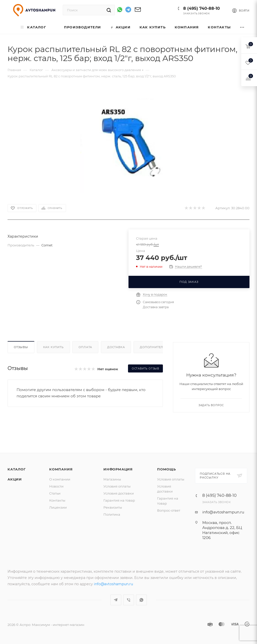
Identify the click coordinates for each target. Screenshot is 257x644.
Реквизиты (113, 507)
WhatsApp (141, 600)
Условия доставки (119, 493)
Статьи (55, 493)
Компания (61, 469)
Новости (56, 486)
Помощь (167, 469)
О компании (60, 479)
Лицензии (58, 507)
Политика (112, 514)
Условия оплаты (117, 486)
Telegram (116, 600)
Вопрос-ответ (169, 510)
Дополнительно (155, 347)
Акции (15, 479)
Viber (129, 600)
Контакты (57, 500)
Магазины (112, 479)
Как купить (53, 347)
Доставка (116, 347)
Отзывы (21, 347)
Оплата (85, 347)
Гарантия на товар (119, 500)
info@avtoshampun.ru (223, 512)
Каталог (17, 469)
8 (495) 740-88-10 (202, 8)
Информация (118, 469)
